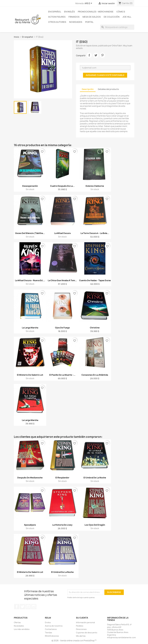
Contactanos (51, 629)
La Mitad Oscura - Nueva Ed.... (30, 280)
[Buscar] (117, 27)
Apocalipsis (30, 525)
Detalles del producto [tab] (108, 89)
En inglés (69, 12)
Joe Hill (127, 17)
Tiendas (48, 633)
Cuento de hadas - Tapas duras (95, 280)
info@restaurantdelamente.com (121, 637)
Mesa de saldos (92, 17)
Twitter (22, 607)
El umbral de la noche (95, 478)
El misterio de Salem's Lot (30, 375)
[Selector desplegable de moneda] (89, 3)
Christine (95, 328)
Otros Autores (57, 22)
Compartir (89, 55)
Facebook (17, 607)
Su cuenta (82, 618)
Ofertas (17, 622)
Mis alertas (81, 636)
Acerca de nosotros (54, 626)
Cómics (121, 12)
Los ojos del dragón (95, 525)
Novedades (76, 22)
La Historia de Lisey (62, 525)
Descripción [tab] (88, 89)
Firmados (74, 17)
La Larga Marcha (30, 328)
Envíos (48, 622)
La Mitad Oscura (62, 233)
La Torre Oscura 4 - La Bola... (95, 233)
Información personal (85, 622)
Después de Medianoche (30, 478)
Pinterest (102, 55)
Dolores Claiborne (95, 186)
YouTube (28, 607)
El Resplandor (62, 478)
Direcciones (81, 629)
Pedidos (80, 626)
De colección (112, 17)
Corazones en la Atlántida (95, 375)
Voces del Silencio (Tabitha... (30, 233)
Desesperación (30, 186)
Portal (89, 22)
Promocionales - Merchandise (96, 12)
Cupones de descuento (87, 633)
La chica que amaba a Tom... (62, 280)
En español (55, 12)
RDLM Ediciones (52, 636)
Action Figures (57, 17)
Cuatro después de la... (62, 186)
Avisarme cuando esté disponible (105, 75)
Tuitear (96, 55)
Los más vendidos (22, 629)
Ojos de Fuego (62, 328)
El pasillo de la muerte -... (62, 375)
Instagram (34, 607)
